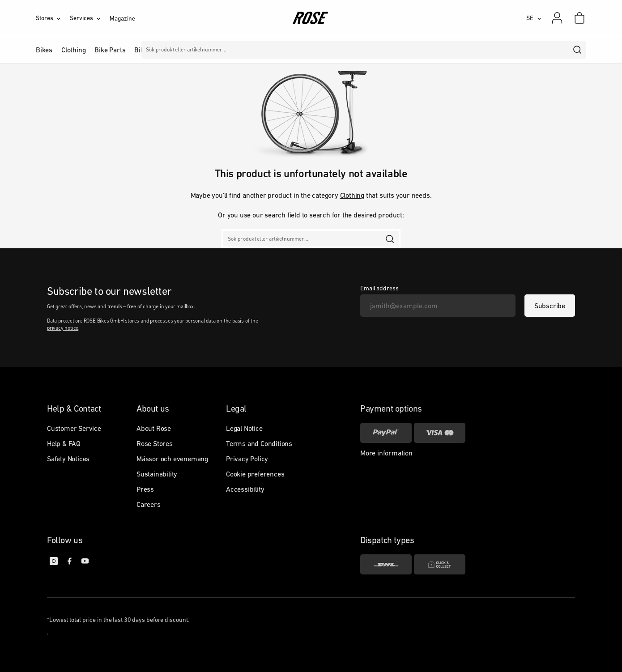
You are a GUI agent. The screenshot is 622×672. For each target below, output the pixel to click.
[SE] (534, 18)
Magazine (122, 18)
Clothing (352, 195)
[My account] (557, 18)
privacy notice (63, 328)
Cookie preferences (255, 474)
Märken (227, 50)
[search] (578, 50)
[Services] (90, 18)
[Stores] (53, 18)
